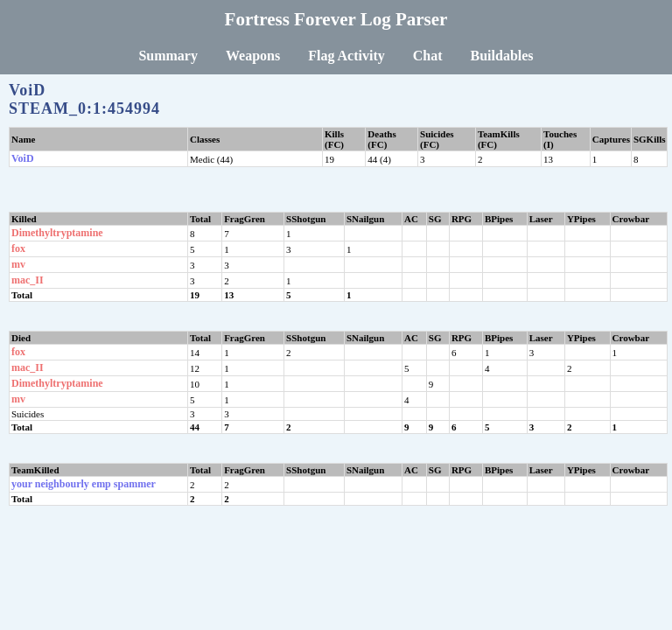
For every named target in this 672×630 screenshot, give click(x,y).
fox (18, 248)
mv (18, 264)
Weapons (253, 56)
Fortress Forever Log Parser (336, 19)
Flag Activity (346, 56)
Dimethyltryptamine (57, 233)
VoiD (23, 158)
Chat (428, 56)
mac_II (28, 280)
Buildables (502, 56)
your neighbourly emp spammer (84, 484)
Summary (168, 56)
